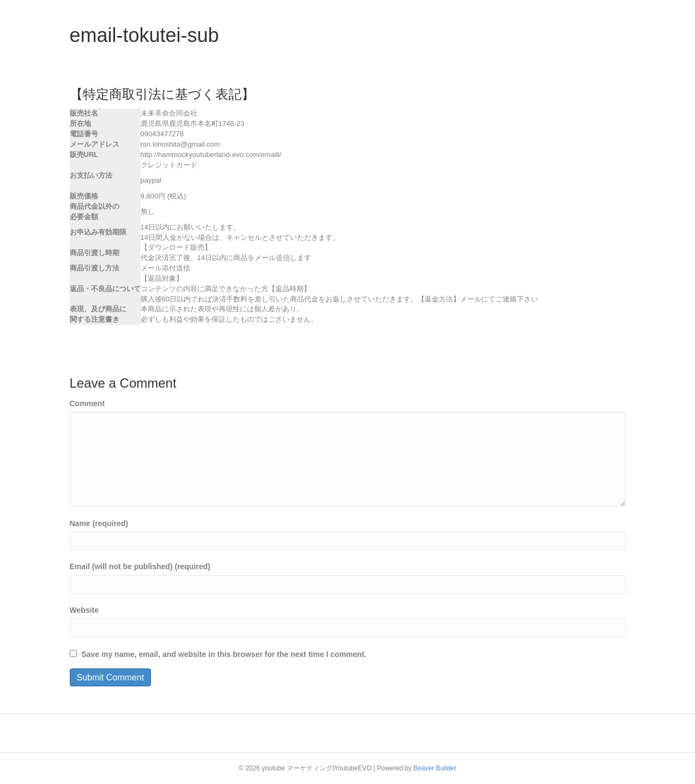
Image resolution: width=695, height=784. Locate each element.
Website (84, 610)
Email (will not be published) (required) (140, 566)
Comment (87, 403)
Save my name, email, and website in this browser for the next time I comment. (224, 654)
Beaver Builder (435, 768)
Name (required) (99, 523)
